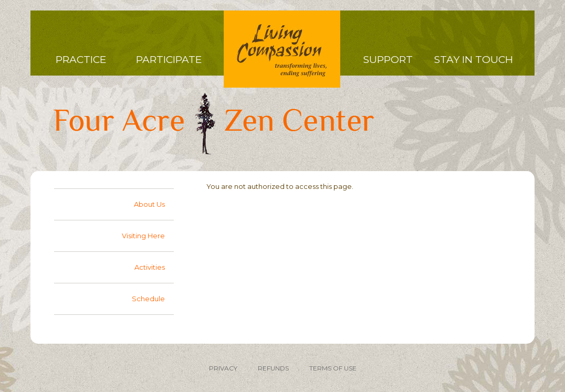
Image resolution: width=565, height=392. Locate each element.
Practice (81, 60)
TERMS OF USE (333, 368)
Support (388, 60)
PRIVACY (223, 368)
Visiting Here (143, 236)
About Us (149, 204)
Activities (150, 267)
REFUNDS (273, 368)
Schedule (148, 299)
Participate (169, 60)
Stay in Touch (474, 60)
